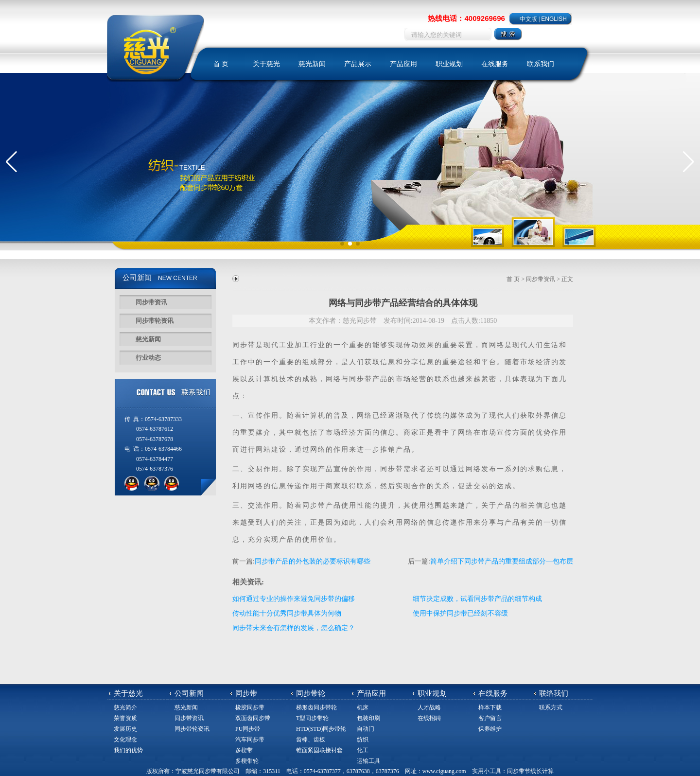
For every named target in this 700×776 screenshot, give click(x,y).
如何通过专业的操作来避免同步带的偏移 (294, 599)
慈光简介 (125, 707)
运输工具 (368, 761)
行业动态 (148, 358)
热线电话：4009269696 (466, 18)
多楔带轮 (247, 761)
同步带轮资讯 (155, 321)
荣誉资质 (125, 718)
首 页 (221, 64)
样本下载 (490, 707)
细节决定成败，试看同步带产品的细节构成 (477, 599)
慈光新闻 (312, 64)
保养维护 (490, 729)
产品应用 (403, 64)
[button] (11, 162)
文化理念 (125, 740)
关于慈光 (266, 64)
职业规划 (449, 64)
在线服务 (495, 64)
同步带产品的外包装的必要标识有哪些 (313, 561)
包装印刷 (368, 718)
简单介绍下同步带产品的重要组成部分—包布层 (502, 561)
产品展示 (358, 64)
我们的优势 (128, 750)
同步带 (244, 345)
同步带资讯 (151, 302)
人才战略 (429, 707)
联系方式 (551, 707)
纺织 (363, 740)
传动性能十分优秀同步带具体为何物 (287, 613)
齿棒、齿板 (311, 740)
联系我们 (541, 64)
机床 (363, 707)
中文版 (528, 19)
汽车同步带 (250, 740)
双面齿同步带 (253, 718)
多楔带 (244, 750)
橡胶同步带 (250, 707)
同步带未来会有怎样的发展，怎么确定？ (294, 628)
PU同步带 (248, 729)
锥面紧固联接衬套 (319, 750)
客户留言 (490, 718)
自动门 (366, 729)
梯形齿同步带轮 (316, 707)
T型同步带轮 (312, 718)
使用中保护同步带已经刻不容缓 (460, 613)
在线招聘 (429, 718)
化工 (363, 750)
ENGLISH (554, 19)
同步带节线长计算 (530, 771)
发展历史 (125, 729)
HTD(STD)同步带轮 (321, 729)
